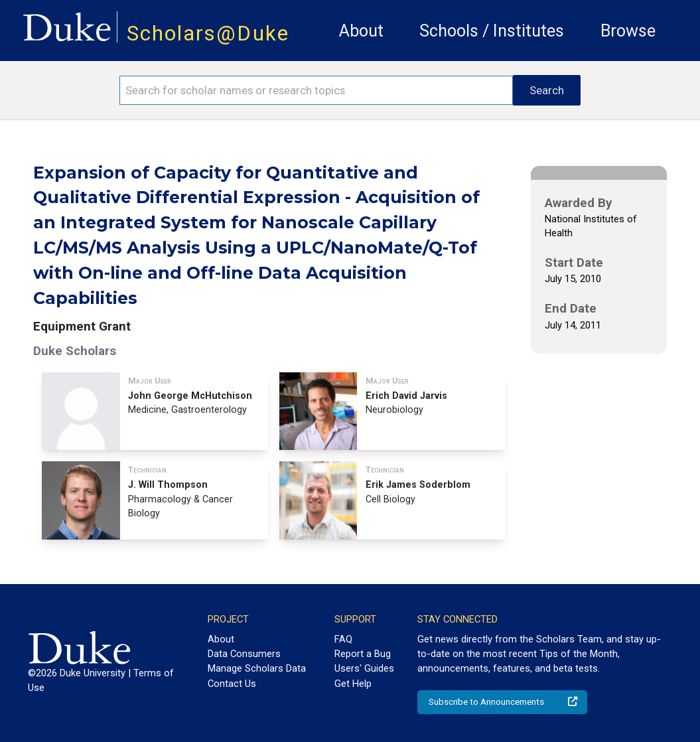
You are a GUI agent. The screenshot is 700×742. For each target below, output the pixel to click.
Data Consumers (244, 654)
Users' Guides (364, 668)
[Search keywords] (316, 90)
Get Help (353, 684)
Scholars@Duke (208, 34)
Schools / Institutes (492, 31)
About (361, 31)
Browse (628, 31)
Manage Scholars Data (257, 668)
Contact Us (232, 684)
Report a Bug (363, 654)
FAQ (343, 639)
